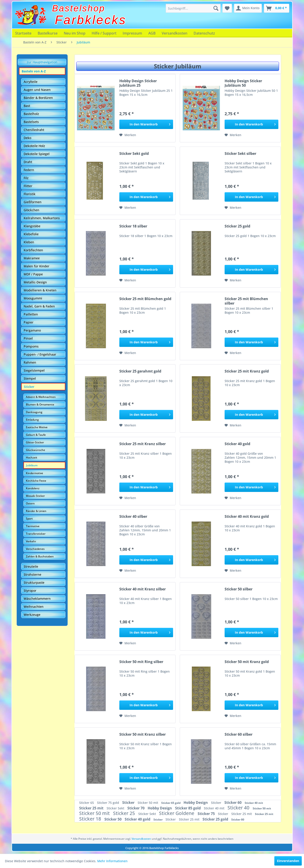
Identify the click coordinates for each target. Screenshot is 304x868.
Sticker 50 (113, 819)
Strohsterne (32, 574)
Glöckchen (31, 210)
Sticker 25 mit (92, 808)
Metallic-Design (35, 282)
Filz (26, 178)
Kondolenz (33, 488)
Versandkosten (175, 33)
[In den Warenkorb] (146, 124)
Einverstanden (288, 861)
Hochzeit (32, 458)
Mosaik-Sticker (35, 496)
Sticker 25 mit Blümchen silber (246, 301)
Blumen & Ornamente (40, 404)
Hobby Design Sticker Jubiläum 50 (243, 83)
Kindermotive (34, 473)
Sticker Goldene (177, 813)
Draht (28, 162)
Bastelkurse (48, 33)
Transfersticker (36, 534)
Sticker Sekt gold (134, 154)
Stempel (30, 378)
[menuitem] (193, 8)
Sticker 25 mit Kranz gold (247, 371)
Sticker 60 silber (239, 734)
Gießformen (33, 202)
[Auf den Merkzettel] (128, 135)
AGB (152, 33)
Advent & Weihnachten (41, 397)
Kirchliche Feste (36, 481)
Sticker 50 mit (148, 803)
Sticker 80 (238, 820)
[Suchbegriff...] (193, 8)
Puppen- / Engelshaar (40, 354)
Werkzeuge (32, 615)
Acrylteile (31, 82)
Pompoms (31, 346)
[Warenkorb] (277, 8)
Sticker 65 (87, 803)
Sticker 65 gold (171, 803)
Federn (29, 170)
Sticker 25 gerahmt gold (140, 371)
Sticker (29, 387)
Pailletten (31, 314)
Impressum (132, 33)
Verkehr (31, 541)
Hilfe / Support (104, 33)
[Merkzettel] (227, 8)
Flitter (28, 186)
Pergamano (32, 330)
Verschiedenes (35, 549)
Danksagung (34, 412)
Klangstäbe (32, 226)
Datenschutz (204, 33)
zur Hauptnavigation (42, 62)
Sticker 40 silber (133, 517)
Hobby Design (196, 802)
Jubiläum (32, 465)
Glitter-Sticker (35, 442)
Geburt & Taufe (36, 435)
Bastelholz (31, 114)
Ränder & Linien (36, 511)
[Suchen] (216, 8)
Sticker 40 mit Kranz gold (247, 517)
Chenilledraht (34, 130)
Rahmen (30, 362)
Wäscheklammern (37, 599)
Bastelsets (31, 122)
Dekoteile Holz (34, 146)
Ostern (30, 503)
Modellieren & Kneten (40, 290)
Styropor (30, 591)
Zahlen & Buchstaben (40, 556)
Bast (27, 106)
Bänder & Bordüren (38, 98)
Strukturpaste (34, 582)
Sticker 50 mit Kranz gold (247, 662)
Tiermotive (33, 526)
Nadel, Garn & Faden (39, 306)
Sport (29, 519)
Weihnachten (34, 607)
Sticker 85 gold (188, 808)
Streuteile (31, 566)
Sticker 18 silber (133, 226)
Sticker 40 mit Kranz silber (143, 589)
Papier (29, 322)
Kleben (29, 242)
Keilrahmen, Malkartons (42, 218)
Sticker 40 (239, 808)
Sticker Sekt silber (240, 154)
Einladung (32, 420)
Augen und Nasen (37, 90)
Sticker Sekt (116, 808)
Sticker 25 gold (237, 226)
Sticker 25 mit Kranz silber (143, 444)
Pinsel (28, 338)
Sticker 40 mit (254, 803)
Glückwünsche (35, 450)
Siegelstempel (34, 370)
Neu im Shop (75, 33)
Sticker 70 (136, 808)
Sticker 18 (91, 819)
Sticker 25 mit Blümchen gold (145, 299)
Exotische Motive (37, 427)
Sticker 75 (207, 814)
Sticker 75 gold (109, 803)
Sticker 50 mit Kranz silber (143, 734)
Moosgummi (33, 298)
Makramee (32, 258)
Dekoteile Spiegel (37, 154)
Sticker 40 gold (237, 444)
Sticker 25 (125, 813)
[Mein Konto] (248, 8)
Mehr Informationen (112, 861)
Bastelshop (79, 8)
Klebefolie (31, 234)
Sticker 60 (233, 802)
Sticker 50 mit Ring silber (141, 662)
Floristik (30, 194)
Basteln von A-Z (34, 71)
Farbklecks (91, 20)
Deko (27, 138)
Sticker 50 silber (239, 589)
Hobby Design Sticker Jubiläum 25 (138, 83)
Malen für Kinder (36, 266)
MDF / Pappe (33, 274)
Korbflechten (33, 250)
